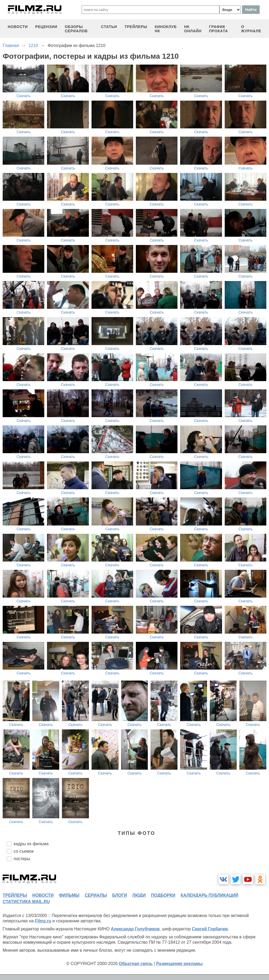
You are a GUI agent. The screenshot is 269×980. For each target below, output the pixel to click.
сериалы (96, 895)
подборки (163, 895)
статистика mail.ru (26, 902)
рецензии (46, 27)
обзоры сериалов (76, 29)
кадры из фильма (31, 844)
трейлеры (136, 27)
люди (139, 895)
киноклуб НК (166, 29)
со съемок (24, 851)
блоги (119, 895)
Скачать (24, 96)
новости (18, 27)
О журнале (251, 29)
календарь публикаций (209, 895)
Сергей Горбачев (210, 929)
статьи (109, 27)
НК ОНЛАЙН (193, 29)
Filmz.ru (43, 921)
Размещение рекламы (179, 964)
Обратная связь (136, 964)
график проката (218, 29)
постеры (22, 859)
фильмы (69, 895)
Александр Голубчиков (135, 929)
